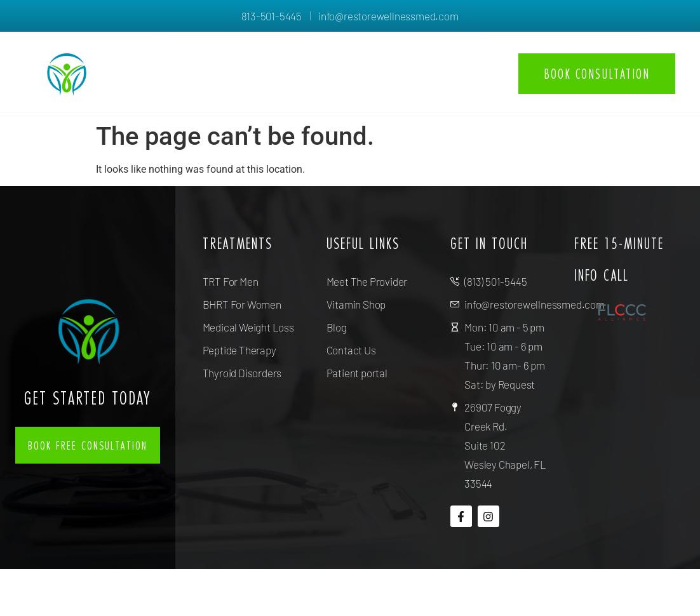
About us (310, 59)
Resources (464, 59)
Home (244, 59)
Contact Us (463, 88)
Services (385, 59)
